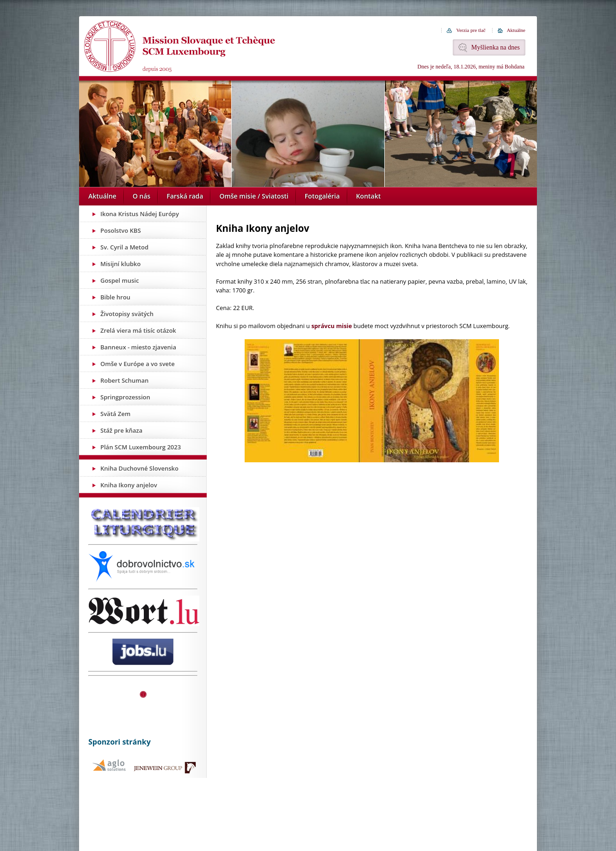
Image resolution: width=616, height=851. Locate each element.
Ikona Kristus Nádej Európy (140, 214)
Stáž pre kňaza (121, 430)
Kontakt (369, 196)
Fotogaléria (322, 196)
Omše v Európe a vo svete (138, 364)
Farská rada (185, 196)
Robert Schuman (124, 380)
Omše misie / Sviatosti (254, 196)
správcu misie (332, 326)
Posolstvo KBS (121, 230)
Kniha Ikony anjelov (129, 485)
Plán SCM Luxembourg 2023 (141, 447)
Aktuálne (516, 30)
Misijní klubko (120, 264)
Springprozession (125, 397)
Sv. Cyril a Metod (124, 247)
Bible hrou (115, 297)
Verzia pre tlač (471, 30)
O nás (142, 196)
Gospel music (120, 280)
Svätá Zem (115, 414)
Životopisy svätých (127, 314)
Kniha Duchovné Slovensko (139, 468)
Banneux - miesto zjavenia (138, 347)
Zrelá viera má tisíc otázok (138, 330)
